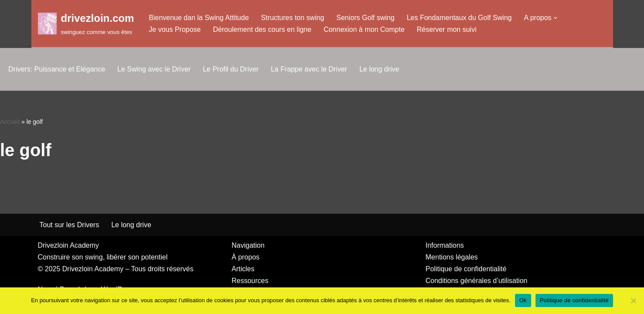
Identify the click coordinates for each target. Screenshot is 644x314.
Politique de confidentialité (574, 300)
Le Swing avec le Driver (154, 69)
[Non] (633, 300)
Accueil (10, 122)
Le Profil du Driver (230, 69)
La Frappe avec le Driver (309, 69)
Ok (523, 300)
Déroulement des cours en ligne (262, 29)
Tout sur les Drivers (69, 225)
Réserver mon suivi (447, 29)
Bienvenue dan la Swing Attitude (199, 18)
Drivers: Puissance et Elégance (57, 69)
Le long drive (380, 69)
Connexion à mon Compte (364, 29)
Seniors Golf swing (365, 18)
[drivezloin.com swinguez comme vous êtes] (86, 23)
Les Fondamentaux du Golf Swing (459, 18)
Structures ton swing (293, 18)
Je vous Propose (175, 29)
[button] (556, 18)
